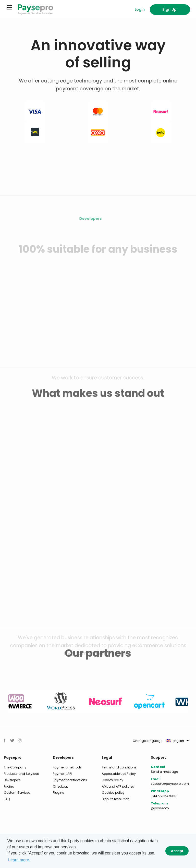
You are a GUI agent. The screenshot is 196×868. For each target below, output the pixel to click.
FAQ (7, 799)
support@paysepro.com (170, 784)
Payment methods (67, 767)
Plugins (58, 793)
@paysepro (160, 808)
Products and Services (21, 774)
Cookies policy (113, 793)
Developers (12, 780)
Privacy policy (113, 780)
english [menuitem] (175, 741)
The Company (15, 767)
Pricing (9, 786)
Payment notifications (70, 780)
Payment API (62, 774)
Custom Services (17, 793)
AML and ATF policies (118, 786)
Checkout (60, 786)
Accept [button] (177, 851)
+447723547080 (164, 796)
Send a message (164, 772)
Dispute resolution (116, 799)
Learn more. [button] (19, 860)
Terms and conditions (119, 767)
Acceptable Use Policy (119, 774)
